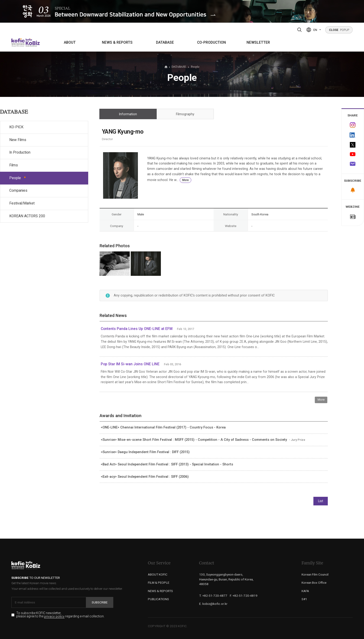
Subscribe (100, 602)
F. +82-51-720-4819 (244, 596)
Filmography (185, 114)
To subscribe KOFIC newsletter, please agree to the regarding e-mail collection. (60, 615)
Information (128, 114)
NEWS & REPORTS (117, 43)
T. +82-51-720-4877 (213, 596)
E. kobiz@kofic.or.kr (213, 604)
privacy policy (54, 617)
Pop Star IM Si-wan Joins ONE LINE (130, 364)
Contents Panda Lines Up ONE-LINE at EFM (137, 329)
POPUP (339, 30)
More (185, 180)
